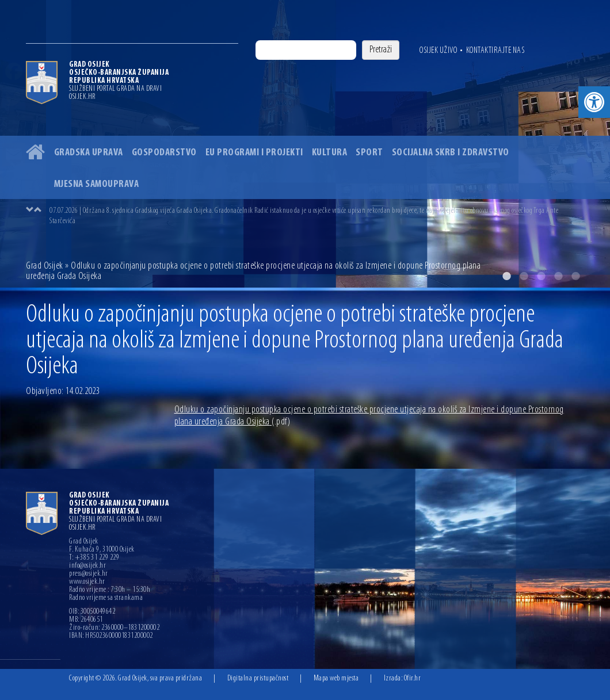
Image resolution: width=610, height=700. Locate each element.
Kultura (330, 153)
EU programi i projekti (254, 153)
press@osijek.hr (89, 574)
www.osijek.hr (87, 582)
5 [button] (575, 276)
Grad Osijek (45, 266)
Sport (369, 153)
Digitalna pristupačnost (258, 678)
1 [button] (506, 276)
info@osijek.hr (87, 566)
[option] (317, 216)
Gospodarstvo (164, 153)
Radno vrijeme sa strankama (106, 598)
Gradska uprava (89, 153)
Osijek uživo (438, 51)
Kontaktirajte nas (495, 51)
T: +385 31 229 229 (94, 558)
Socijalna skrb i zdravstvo (451, 153)
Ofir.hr (413, 678)
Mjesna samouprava (97, 184)
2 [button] (524, 276)
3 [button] (541, 276)
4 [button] (558, 276)
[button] (594, 102)
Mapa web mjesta (336, 678)
